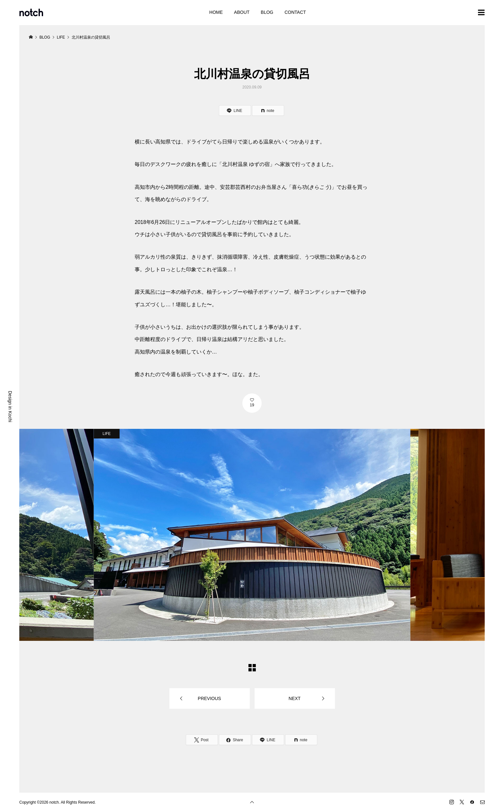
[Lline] (235, 111)
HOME (216, 12)
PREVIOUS (209, 698)
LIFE (107, 434)
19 (252, 405)
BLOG (267, 12)
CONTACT (295, 12)
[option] (252, 535)
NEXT (295, 698)
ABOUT (242, 12)
